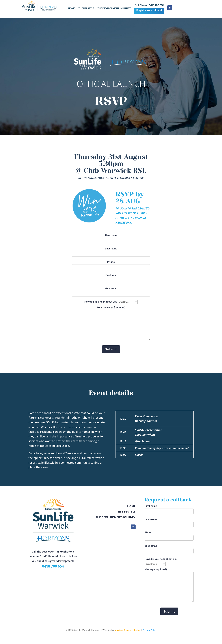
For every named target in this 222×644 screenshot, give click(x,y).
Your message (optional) (111, 324)
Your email (111, 291)
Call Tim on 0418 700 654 (150, 6)
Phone (111, 265)
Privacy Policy (150, 630)
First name (111, 238)
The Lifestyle (126, 512)
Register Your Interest (149, 10)
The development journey (116, 517)
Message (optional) (169, 586)
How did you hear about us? (111, 302)
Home (131, 506)
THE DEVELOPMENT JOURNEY (114, 9)
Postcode (111, 278)
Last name (111, 251)
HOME (72, 9)
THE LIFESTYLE (86, 9)
